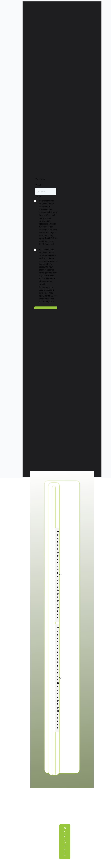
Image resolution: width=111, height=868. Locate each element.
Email (39, 185)
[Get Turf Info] (65, 842)
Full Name (40, 179)
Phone (38, 196)
